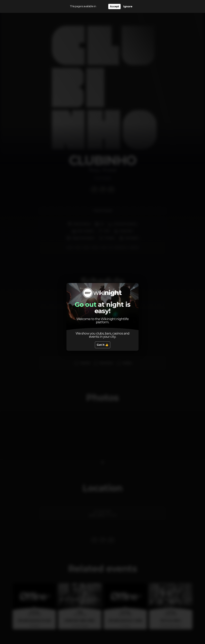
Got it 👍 (103, 345)
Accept (114, 6)
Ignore (128, 6)
